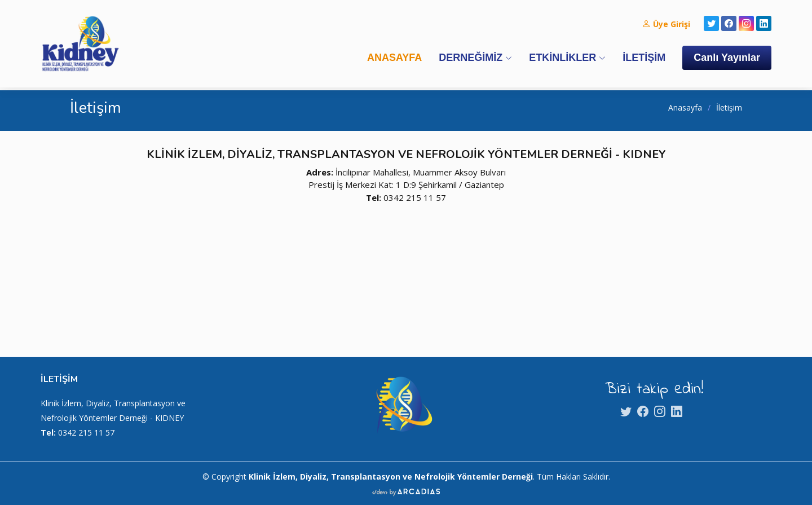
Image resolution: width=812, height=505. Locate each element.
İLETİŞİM (644, 58)
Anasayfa (685, 107)
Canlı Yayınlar (727, 58)
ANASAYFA (394, 58)
